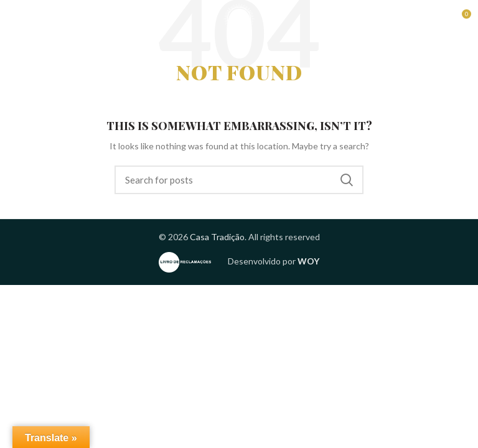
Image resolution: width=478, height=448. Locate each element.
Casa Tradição (217, 237)
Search (347, 180)
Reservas (406, 19)
